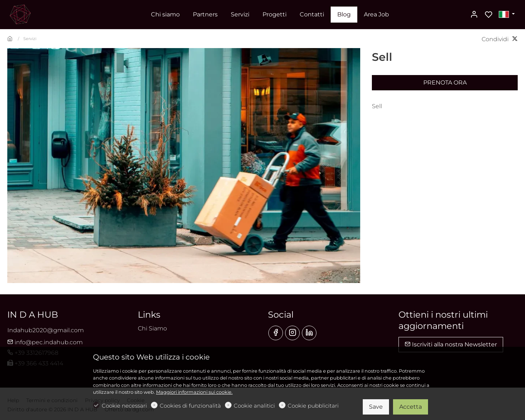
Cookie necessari (124, 406)
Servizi (30, 39)
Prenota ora (445, 83)
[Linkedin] (309, 333)
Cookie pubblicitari (313, 406)
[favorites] (489, 15)
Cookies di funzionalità (190, 406)
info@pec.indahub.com (45, 342)
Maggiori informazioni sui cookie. (194, 392)
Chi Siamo (152, 328)
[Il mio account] (474, 15)
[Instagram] (292, 333)
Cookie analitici (254, 406)
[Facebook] (276, 333)
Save (376, 407)
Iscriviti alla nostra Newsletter (451, 344)
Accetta (411, 407)
